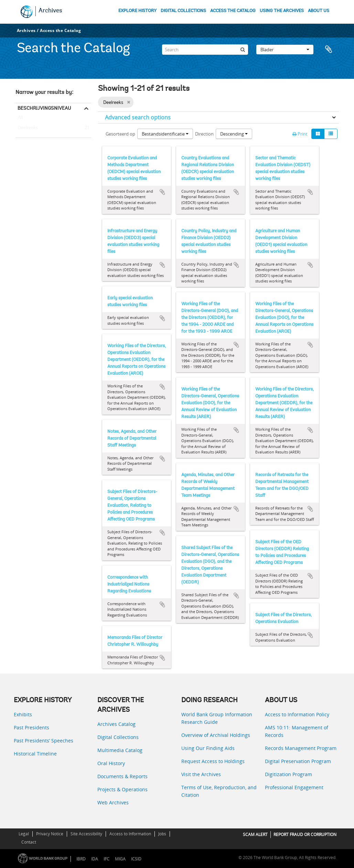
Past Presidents (31, 727)
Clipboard (330, 50)
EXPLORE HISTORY (137, 11)
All (20, 119)
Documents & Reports (122, 776)
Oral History (111, 763)
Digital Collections (118, 737)
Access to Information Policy (297, 714)
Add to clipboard (162, 192)
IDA (95, 859)
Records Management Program (301, 748)
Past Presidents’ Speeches (44, 741)
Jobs (162, 834)
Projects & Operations (122, 789)
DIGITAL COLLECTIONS (183, 11)
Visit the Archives (201, 774)
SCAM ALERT (255, 834)
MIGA (120, 859)
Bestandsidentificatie (165, 134)
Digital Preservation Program (298, 761)
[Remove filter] (128, 102)
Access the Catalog (60, 30)
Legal (24, 834)
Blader (285, 50)
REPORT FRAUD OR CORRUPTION (305, 834)
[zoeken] (243, 50)
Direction (204, 134)
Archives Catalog (116, 724)
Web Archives (113, 802)
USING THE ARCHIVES (282, 11)
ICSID (136, 859)
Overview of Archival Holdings (216, 735)
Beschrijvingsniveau (44, 108)
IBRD (81, 859)
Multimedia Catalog (120, 750)
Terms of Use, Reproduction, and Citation (219, 791)
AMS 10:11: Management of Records (297, 731)
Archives (50, 11)
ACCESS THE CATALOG (233, 11)
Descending (234, 134)
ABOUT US (319, 11)
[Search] (205, 50)
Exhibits (23, 714)
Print (300, 134)
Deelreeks (27, 128)
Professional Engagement (294, 787)
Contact (29, 842)
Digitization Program (288, 774)
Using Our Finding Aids (208, 748)
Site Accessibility (86, 834)
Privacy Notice (50, 834)
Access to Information (130, 834)
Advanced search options (138, 117)
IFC (106, 859)
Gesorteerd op (120, 134)
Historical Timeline (35, 754)
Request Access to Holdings (213, 761)
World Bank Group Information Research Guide (217, 718)
